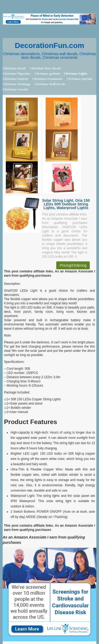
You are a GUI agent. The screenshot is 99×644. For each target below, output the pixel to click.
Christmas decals (14, 68)
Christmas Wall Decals (50, 84)
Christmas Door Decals (45, 68)
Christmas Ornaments (48, 79)
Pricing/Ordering (73, 265)
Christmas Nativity (16, 79)
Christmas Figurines (16, 74)
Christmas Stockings (17, 84)
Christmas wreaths (15, 89)
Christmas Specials (79, 79)
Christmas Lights (75, 74)
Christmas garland (47, 74)
